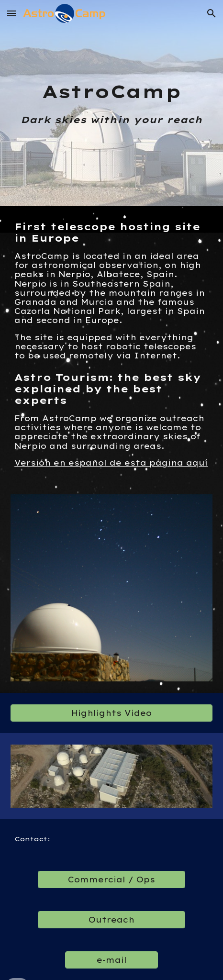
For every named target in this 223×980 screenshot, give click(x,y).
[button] (11, 13)
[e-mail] (111, 960)
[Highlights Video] (111, 713)
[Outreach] (111, 920)
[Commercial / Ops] (111, 880)
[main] (111, 103)
